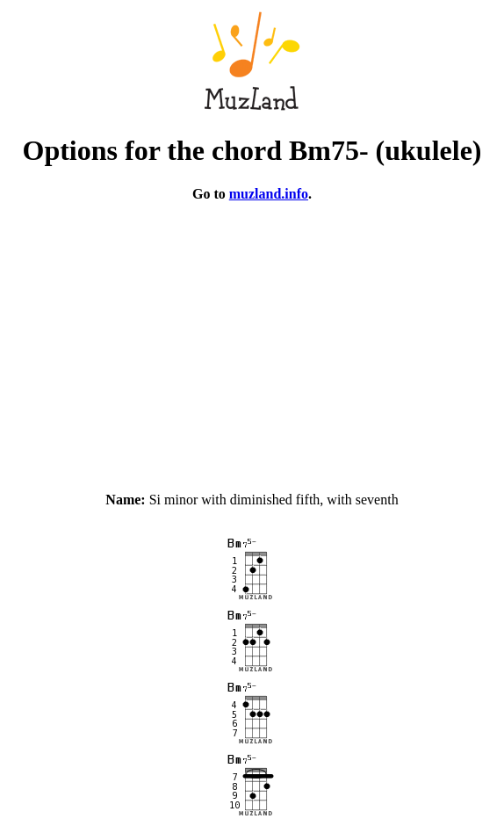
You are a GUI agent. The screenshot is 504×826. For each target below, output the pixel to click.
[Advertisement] (252, 339)
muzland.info (269, 194)
